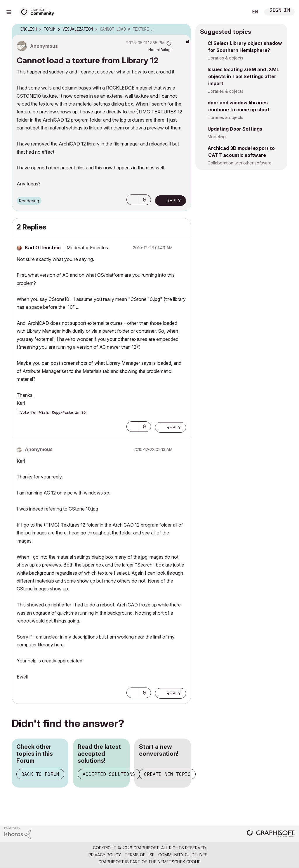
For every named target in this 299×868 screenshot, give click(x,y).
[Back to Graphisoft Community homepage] (39, 11)
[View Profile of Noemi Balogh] (160, 50)
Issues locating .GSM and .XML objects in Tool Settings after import (243, 76)
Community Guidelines (183, 855)
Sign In (280, 11)
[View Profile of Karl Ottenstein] (43, 248)
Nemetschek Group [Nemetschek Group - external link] (179, 862)
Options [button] (183, 29)
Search (237, 12)
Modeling (217, 137)
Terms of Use (140, 855)
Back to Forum (40, 774)
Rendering (29, 201)
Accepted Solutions (109, 774)
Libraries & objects (225, 58)
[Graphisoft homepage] (271, 834)
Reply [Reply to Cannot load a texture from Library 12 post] (174, 201)
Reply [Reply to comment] (174, 427)
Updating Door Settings (235, 129)
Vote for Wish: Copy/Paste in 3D (53, 413)
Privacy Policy (105, 855)
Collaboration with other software (240, 163)
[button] (132, 200)
